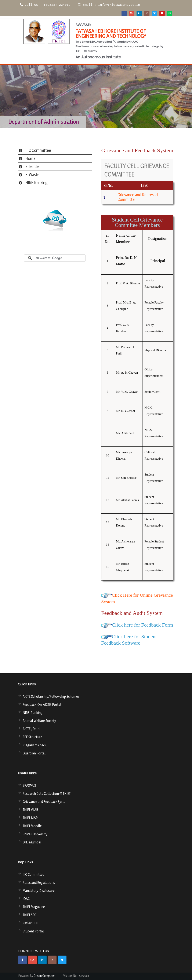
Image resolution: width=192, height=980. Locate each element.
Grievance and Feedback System (46, 802)
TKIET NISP (30, 818)
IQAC (26, 899)
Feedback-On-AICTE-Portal (42, 705)
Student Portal (33, 931)
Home (30, 158)
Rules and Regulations (39, 883)
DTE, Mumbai (32, 842)
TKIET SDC (30, 915)
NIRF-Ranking (33, 713)
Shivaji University (35, 834)
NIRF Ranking (36, 183)
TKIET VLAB (30, 810)
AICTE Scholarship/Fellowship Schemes (51, 696)
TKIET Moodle (32, 826)
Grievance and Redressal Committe (138, 197)
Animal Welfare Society (39, 721)
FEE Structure (32, 737)
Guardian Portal (34, 753)
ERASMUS (29, 785)
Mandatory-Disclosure (39, 891)
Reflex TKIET (31, 923)
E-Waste (32, 175)
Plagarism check (35, 745)
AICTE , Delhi (31, 729)
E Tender (33, 167)
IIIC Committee (38, 150)
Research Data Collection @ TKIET (47, 794)
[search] (60, 258)
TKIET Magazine (34, 907)
